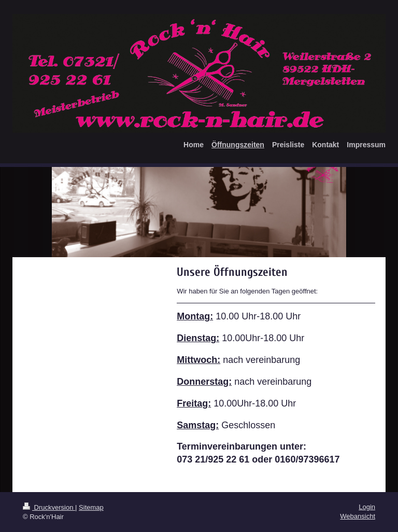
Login (367, 507)
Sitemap (91, 507)
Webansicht (358, 516)
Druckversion (49, 507)
